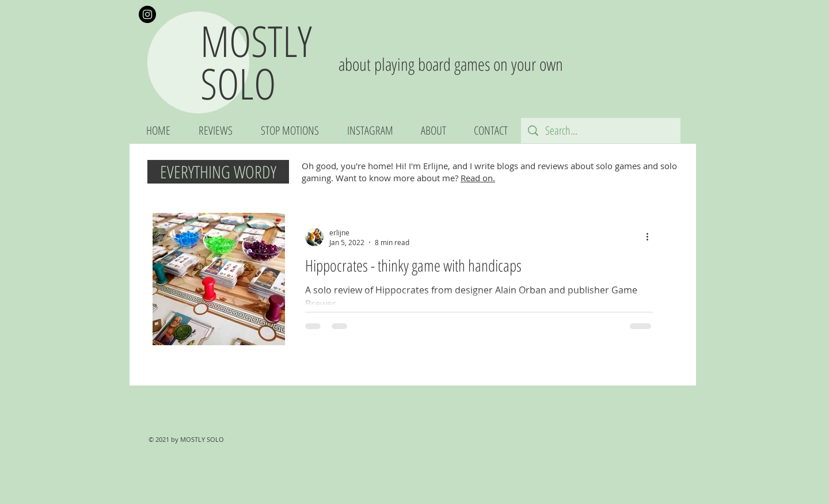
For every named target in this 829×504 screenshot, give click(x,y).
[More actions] (651, 237)
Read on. (478, 178)
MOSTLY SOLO (256, 62)
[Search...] (601, 131)
